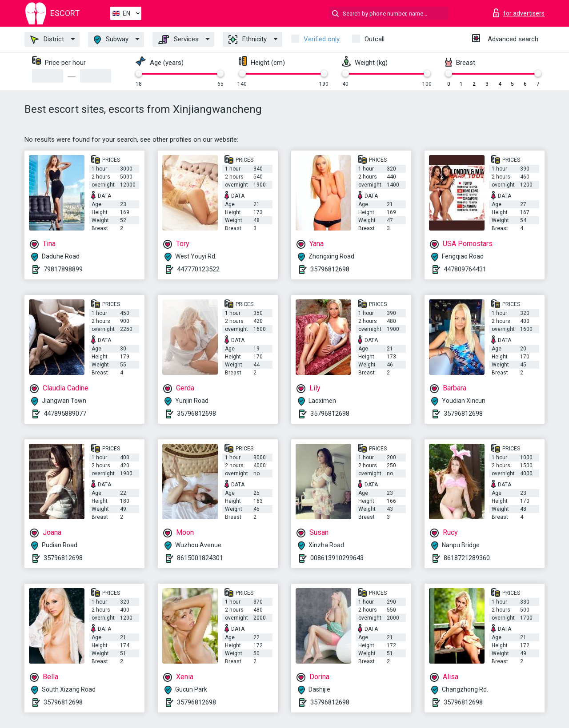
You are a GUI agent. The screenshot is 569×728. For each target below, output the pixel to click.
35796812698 (330, 269)
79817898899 (63, 269)
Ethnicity (248, 40)
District (47, 40)
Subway (111, 40)
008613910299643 (337, 558)
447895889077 (65, 414)
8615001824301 (200, 558)
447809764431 (465, 269)
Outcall (375, 39)
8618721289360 (467, 558)
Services (178, 40)
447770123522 (198, 269)
